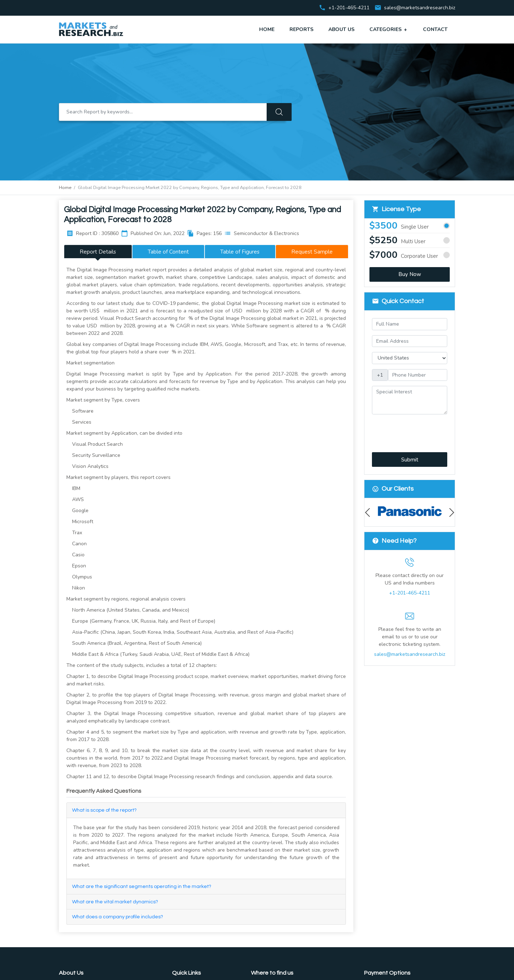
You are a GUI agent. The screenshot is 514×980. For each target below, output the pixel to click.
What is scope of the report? (104, 810)
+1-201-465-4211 (410, 593)
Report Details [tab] (98, 252)
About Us (341, 29)
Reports (301, 29)
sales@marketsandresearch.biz (420, 8)
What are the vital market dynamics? (115, 902)
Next (450, 512)
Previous (369, 512)
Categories (389, 29)
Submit (410, 460)
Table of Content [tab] (168, 252)
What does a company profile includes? (118, 917)
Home (267, 29)
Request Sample (312, 252)
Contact (435, 29)
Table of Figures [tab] (240, 252)
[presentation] (410, 429)
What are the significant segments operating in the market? (142, 887)
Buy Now (410, 274)
